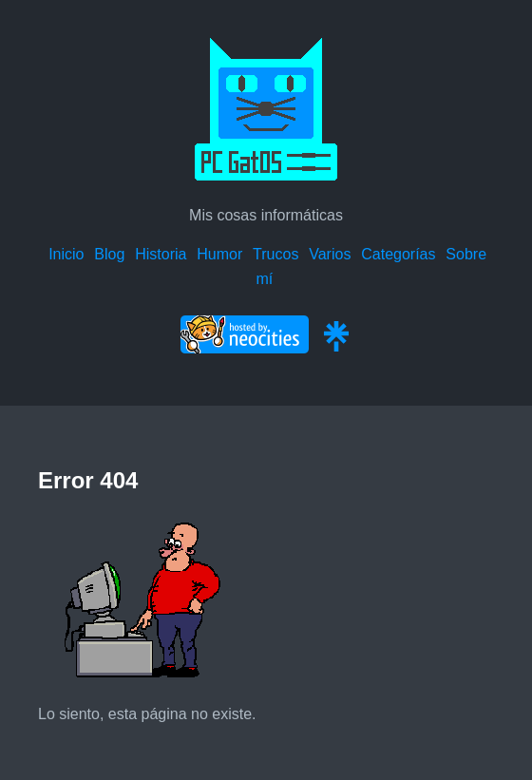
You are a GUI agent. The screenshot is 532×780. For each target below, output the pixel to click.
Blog (109, 254)
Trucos (275, 254)
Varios (330, 254)
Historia (161, 254)
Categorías (398, 254)
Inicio (66, 254)
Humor (219, 254)
